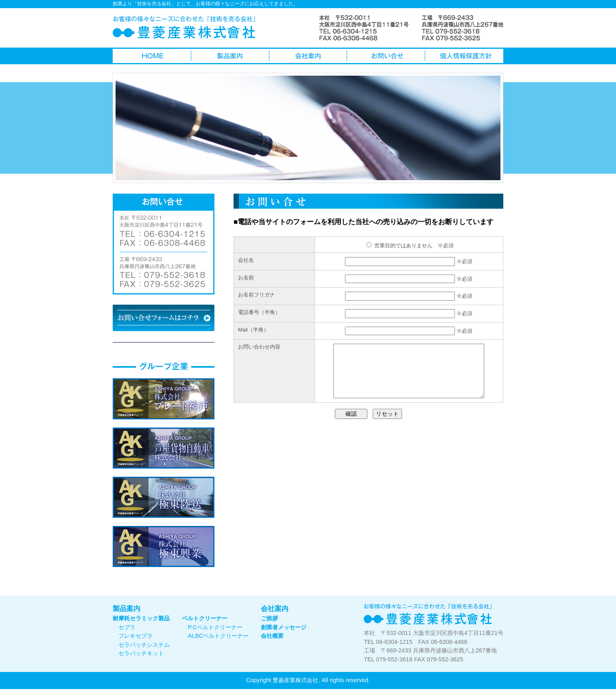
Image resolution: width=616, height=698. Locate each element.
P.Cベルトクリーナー (215, 627)
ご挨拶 (269, 618)
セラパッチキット (141, 653)
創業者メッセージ (284, 627)
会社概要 (272, 636)
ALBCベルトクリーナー (218, 636)
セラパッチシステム (144, 645)
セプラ (127, 627)
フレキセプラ (135, 636)
